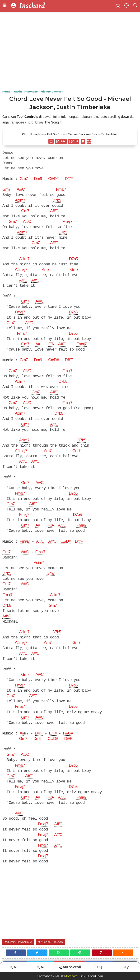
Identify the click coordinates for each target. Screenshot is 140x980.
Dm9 (38, 179)
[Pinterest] (102, 953)
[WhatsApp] (59, 953)
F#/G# (68, 733)
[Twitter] (37, 953)
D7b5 (57, 200)
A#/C (21, 190)
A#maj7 (21, 270)
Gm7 (24, 179)
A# (38, 344)
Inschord (72, 976)
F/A (51, 344)
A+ (14, 967)
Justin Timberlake (20, 942)
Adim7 (20, 201)
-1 (127, 967)
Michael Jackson (52, 942)
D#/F (69, 179)
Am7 (46, 270)
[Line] (80, 953)
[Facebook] (16, 953)
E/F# (53, 733)
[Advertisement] (70, 52)
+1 (100, 967)
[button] (123, 953)
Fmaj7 (61, 190)
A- (40, 967)
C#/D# (53, 179)
